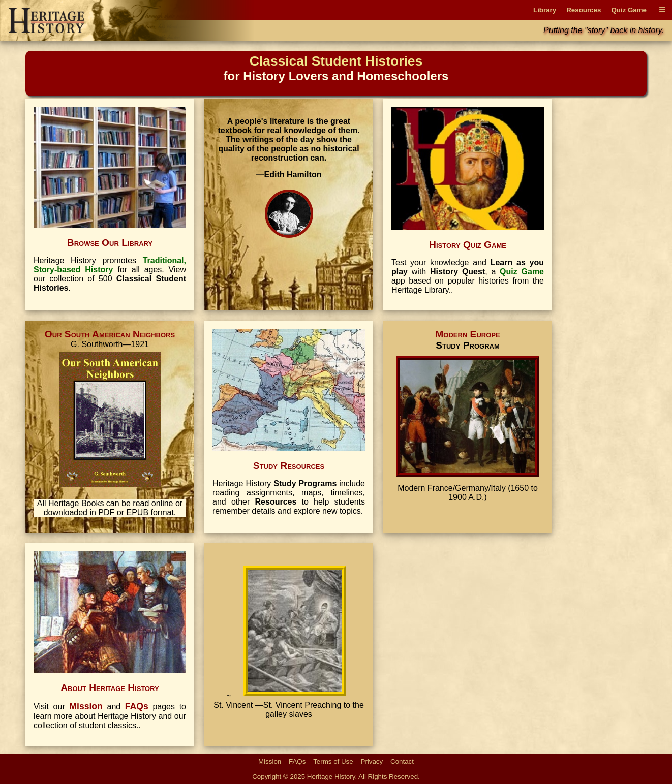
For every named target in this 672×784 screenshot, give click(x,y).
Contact (402, 761)
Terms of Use (333, 761)
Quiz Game (629, 10)
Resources (584, 10)
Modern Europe (467, 334)
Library (545, 10)
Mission (270, 761)
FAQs (297, 761)
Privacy (372, 761)
